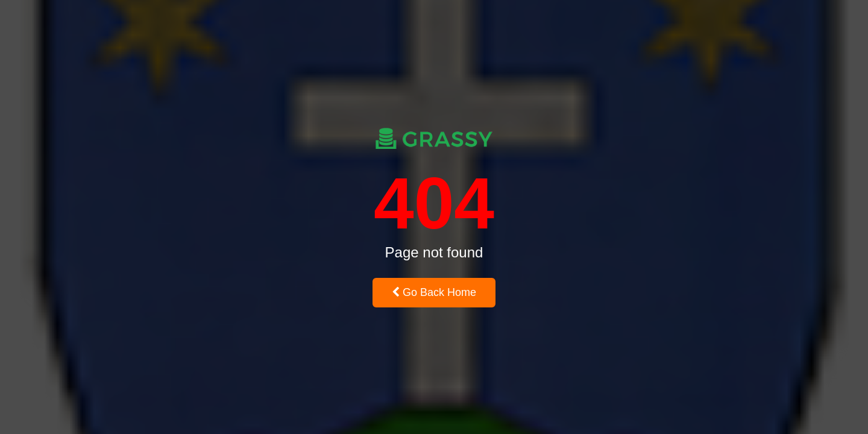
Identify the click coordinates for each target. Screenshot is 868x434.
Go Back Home (434, 292)
